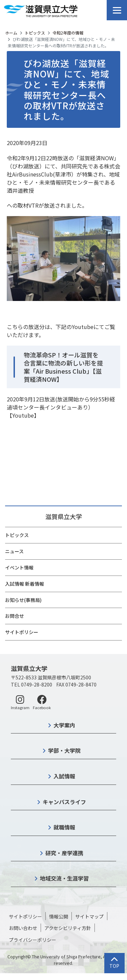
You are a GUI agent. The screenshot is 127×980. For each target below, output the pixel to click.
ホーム (11, 33)
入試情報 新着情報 (25, 584)
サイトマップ (89, 916)
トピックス (35, 33)
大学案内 (64, 725)
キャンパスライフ (64, 802)
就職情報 (64, 827)
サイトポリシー (22, 632)
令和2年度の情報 (68, 33)
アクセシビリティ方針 (68, 928)
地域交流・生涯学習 (64, 878)
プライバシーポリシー (33, 940)
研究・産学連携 (64, 853)
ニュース (14, 551)
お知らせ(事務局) (23, 600)
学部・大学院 (64, 750)
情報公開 (59, 916)
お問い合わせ (23, 928)
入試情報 (64, 776)
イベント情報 (19, 567)
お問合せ (15, 616)
